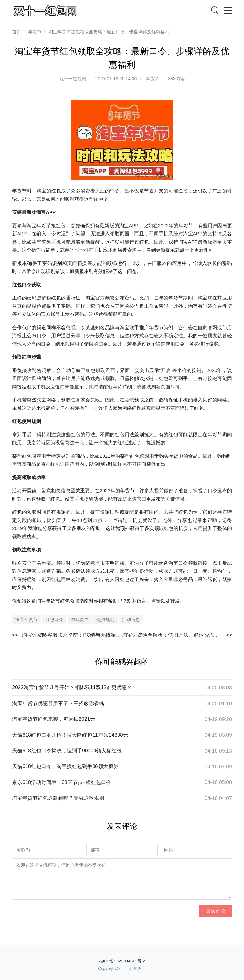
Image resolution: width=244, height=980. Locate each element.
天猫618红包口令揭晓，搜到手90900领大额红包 (67, 751)
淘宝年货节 (39, 226)
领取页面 (80, 619)
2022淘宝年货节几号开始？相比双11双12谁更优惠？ (72, 687)
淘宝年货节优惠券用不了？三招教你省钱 (58, 703)
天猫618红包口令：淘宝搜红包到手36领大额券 (65, 766)
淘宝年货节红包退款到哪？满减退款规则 (58, 798)
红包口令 (22, 285)
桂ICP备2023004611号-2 (122, 961)
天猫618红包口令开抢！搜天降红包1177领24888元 (70, 735)
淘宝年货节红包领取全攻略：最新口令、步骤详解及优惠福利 (109, 32)
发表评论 (216, 911)
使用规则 (31, 421)
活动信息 (131, 619)
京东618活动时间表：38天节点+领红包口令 (62, 782)
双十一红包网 (73, 79)
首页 (17, 32)
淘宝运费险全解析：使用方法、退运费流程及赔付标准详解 (177, 635)
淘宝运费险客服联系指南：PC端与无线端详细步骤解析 (72, 635)
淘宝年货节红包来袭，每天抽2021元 (54, 719)
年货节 (35, 32)
